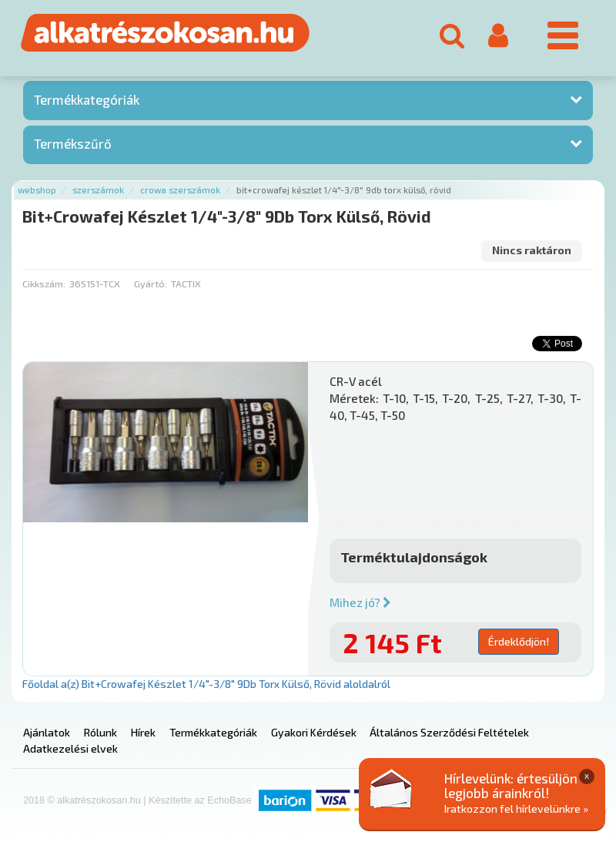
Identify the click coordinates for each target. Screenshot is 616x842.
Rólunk (100, 732)
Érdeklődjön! (519, 641)
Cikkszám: (44, 283)
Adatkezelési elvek (70, 748)
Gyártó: (151, 283)
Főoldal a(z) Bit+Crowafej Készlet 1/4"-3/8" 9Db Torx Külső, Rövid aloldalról (206, 684)
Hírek (143, 732)
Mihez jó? (360, 602)
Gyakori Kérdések (314, 732)
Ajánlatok (47, 732)
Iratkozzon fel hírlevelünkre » (516, 808)
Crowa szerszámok (180, 190)
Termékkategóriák (87, 99)
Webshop (37, 190)
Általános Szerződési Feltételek (449, 732)
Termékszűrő (73, 143)
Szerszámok (98, 190)
